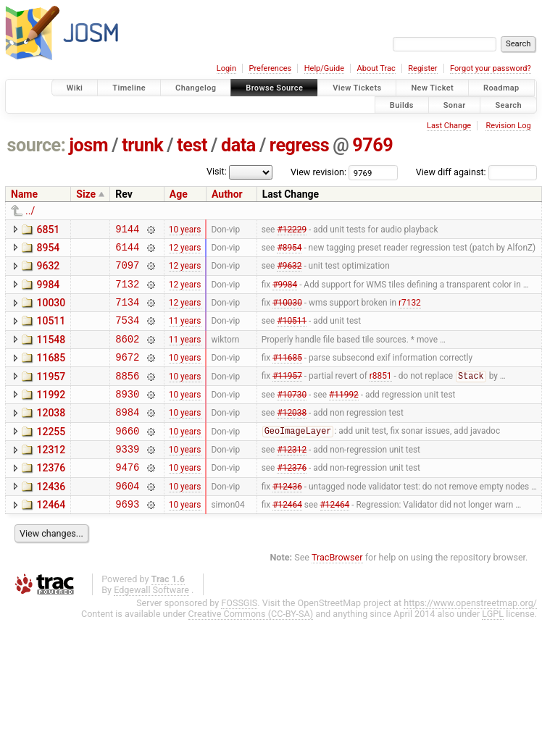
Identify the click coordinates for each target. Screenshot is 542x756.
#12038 (292, 436)
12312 (51, 476)
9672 (127, 374)
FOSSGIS (239, 638)
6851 (48, 230)
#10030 (287, 313)
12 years (185, 251)
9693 (127, 538)
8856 (127, 395)
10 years (185, 230)
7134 (127, 312)
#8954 (289, 251)
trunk (142, 145)
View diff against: (476, 172)
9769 (372, 145)
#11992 (344, 415)
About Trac (376, 68)
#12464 (287, 539)
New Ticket (432, 88)
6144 (127, 251)
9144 (127, 231)
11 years (185, 333)
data (238, 145)
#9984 (285, 292)
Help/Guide (324, 68)
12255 (51, 455)
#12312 (292, 477)
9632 (48, 270)
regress (299, 145)
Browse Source (274, 88)
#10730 (292, 415)
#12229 (292, 230)
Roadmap (501, 88)
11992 (51, 414)
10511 (51, 332)
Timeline (129, 88)
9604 (127, 518)
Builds (402, 105)
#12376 (292, 497)
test (192, 145)
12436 (51, 517)
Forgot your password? (491, 68)
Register (422, 68)
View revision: (318, 172)
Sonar (455, 105)
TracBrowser (337, 592)
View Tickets (357, 88)
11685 (51, 373)
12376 (51, 496)
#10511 (292, 333)
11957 (51, 394)
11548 (51, 353)
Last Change (449, 126)
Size (86, 194)
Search (508, 105)
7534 (127, 333)
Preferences (270, 68)
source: (37, 145)
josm (88, 145)
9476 (127, 497)
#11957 (287, 395)
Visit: (217, 171)
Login (226, 68)
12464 (51, 537)
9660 (127, 457)
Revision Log (508, 126)
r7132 (410, 313)
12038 (51, 434)
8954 (48, 250)
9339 (127, 477)
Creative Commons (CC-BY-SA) (251, 648)
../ (30, 211)
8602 (127, 354)
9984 (48, 291)
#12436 (287, 518)
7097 (127, 271)
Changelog (196, 88)
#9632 (289, 272)
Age (179, 194)
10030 (51, 311)
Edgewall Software (151, 625)
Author (227, 194)
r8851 (381, 395)
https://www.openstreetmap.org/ (470, 638)
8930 (127, 415)
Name (24, 194)
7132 (127, 292)
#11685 (287, 374)
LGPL (493, 648)
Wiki (75, 88)
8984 (127, 436)
